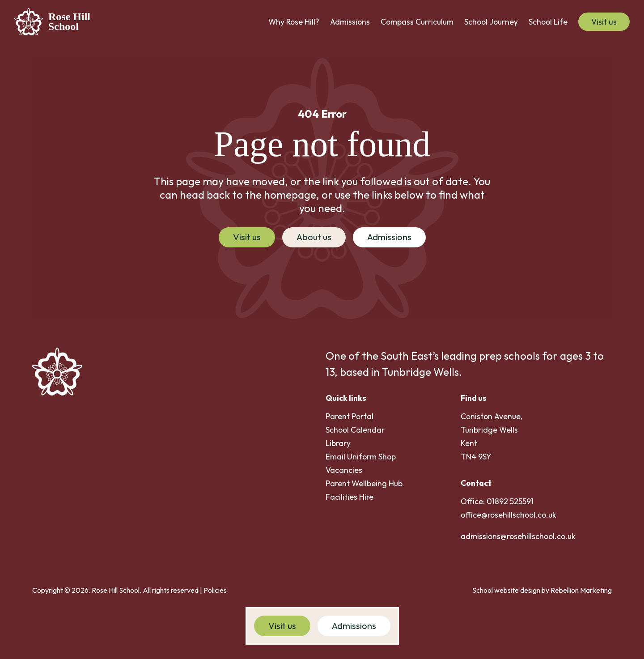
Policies (215, 590)
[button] (294, 22)
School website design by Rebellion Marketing (542, 590)
